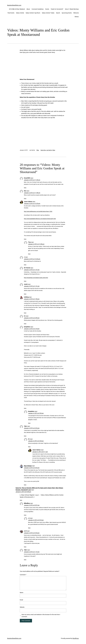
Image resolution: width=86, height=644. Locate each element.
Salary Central (20, 13)
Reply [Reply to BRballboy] (25, 515)
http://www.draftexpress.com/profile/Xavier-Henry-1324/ (38, 211)
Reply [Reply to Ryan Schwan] (25, 485)
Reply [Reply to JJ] (29, 528)
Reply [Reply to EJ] (25, 324)
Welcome (76, 13)
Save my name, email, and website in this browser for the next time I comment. (41, 616)
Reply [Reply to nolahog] (25, 313)
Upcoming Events (67, 13)
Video (54, 150)
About (28, 9)
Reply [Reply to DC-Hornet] (25, 281)
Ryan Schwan (28, 466)
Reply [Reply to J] (25, 265)
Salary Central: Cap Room (33, 13)
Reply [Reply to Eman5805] (25, 188)
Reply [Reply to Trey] (29, 254)
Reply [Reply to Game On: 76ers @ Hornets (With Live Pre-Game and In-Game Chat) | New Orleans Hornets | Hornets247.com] (21, 500)
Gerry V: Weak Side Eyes (72, 9)
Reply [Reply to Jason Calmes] (25, 239)
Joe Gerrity (49, 150)
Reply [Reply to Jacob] (25, 294)
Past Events (11, 13)
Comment (23, 575)
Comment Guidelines (38, 9)
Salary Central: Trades (48, 13)
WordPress (76, 638)
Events (47, 9)
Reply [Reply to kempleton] (25, 408)
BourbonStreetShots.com (14, 5)
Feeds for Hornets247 (57, 9)
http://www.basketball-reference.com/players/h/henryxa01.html (40, 219)
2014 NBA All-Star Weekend (17, 9)
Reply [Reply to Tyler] (25, 436)
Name (21, 593)
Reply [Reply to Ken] (25, 198)
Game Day (43, 150)
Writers (77, 17)
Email (21, 600)
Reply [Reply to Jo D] (25, 547)
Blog (38, 150)
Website (22, 607)
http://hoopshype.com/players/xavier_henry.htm (36, 278)
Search (58, 13)
